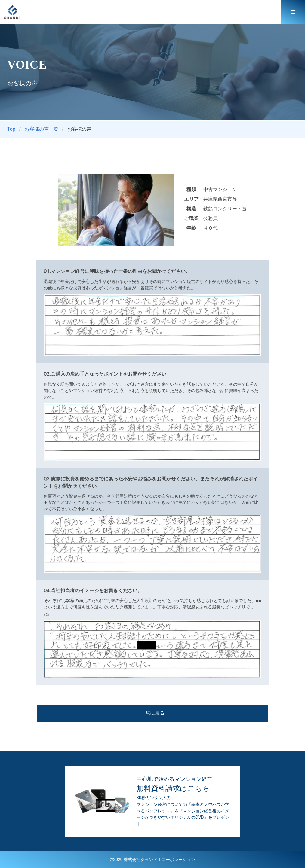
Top (11, 129)
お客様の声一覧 (42, 129)
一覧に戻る (152, 713)
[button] (293, 12)
